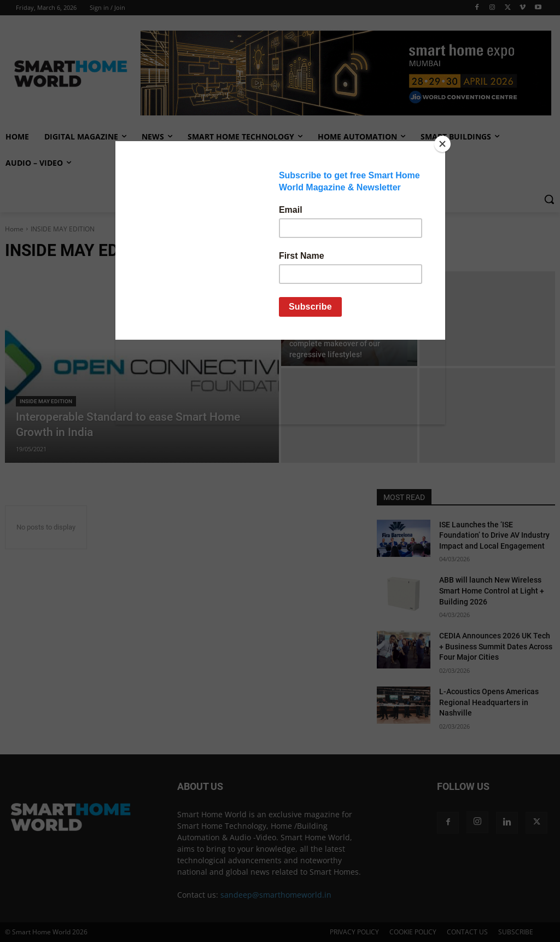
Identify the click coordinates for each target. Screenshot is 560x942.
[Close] (442, 144)
